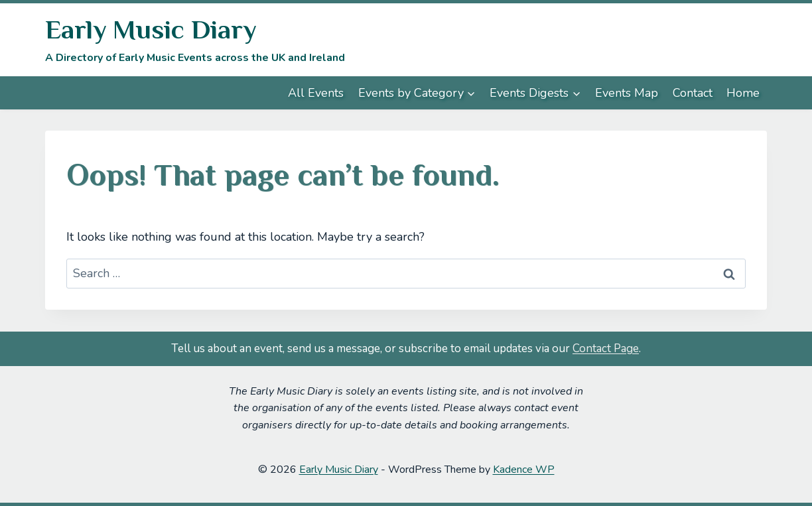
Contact (693, 93)
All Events (316, 93)
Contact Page (606, 348)
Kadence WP (524, 470)
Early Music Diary (339, 470)
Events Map (627, 93)
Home (743, 93)
